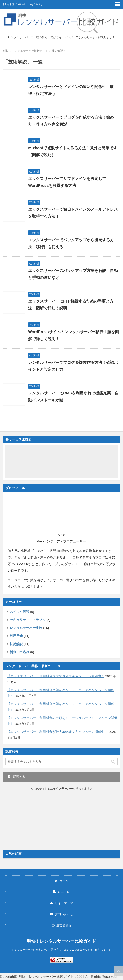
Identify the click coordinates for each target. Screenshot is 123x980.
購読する (16, 777)
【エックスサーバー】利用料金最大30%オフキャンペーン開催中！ (56, 676)
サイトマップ (61, 903)
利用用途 (16, 636)
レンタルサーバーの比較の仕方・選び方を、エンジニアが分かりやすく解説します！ (61, 950)
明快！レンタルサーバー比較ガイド (61, 941)
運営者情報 (61, 925)
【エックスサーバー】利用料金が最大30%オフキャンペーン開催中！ (57, 732)
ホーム (62, 881)
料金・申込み (19, 652)
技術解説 (16, 644)
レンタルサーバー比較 (26, 628)
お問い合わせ (61, 914)
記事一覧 (61, 892)
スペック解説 (19, 612)
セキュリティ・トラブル (28, 620)
